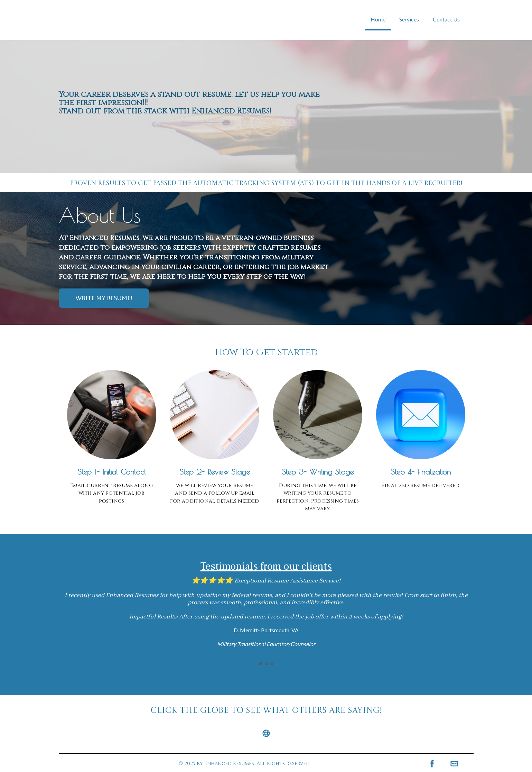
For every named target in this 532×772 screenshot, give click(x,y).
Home (378, 19)
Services (409, 19)
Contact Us (446, 19)
